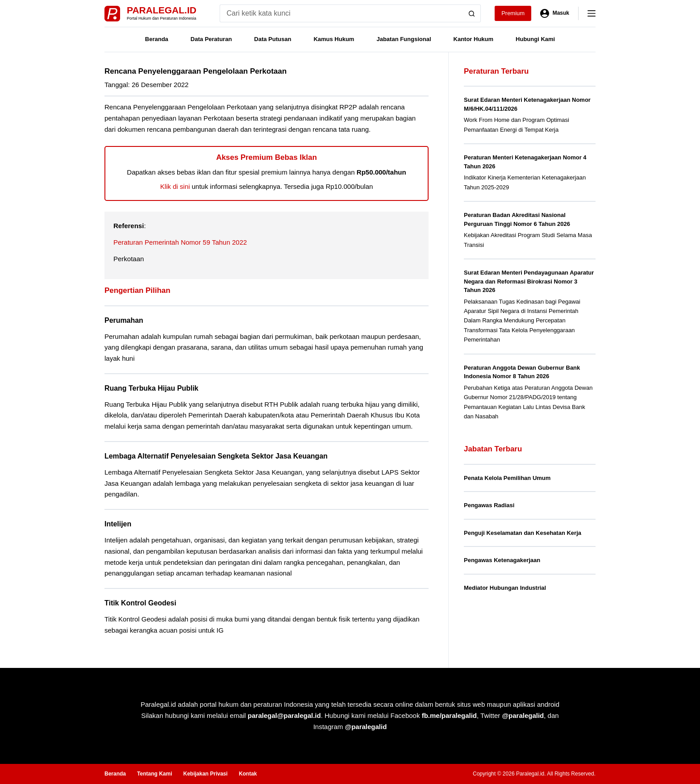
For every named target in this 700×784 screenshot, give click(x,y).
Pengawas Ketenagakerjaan (502, 560)
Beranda (157, 39)
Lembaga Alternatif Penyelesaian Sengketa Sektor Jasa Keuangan (216, 456)
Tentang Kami (154, 774)
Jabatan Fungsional (404, 39)
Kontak (248, 774)
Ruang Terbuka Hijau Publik (151, 388)
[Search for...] (341, 13)
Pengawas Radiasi (489, 505)
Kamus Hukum (334, 39)
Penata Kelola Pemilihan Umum (507, 478)
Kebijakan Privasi (205, 774)
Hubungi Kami (535, 39)
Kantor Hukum (474, 39)
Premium (513, 13)
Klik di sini (175, 186)
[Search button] (472, 13)
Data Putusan (273, 39)
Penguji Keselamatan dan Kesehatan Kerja (523, 533)
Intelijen (118, 524)
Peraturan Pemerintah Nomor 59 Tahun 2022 (180, 242)
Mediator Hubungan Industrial (505, 588)
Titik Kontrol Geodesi (140, 603)
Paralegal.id (162, 10)
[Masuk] (555, 13)
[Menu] (592, 13)
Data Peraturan (211, 39)
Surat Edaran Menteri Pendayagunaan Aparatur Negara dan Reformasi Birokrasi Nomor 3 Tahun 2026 (529, 281)
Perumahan (124, 320)
